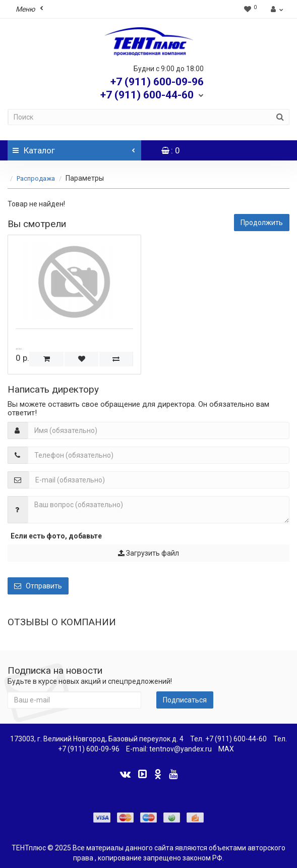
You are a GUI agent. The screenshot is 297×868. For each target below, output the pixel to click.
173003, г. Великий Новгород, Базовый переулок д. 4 (97, 739)
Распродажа (37, 178)
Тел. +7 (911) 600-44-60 (228, 739)
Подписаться (185, 700)
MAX (226, 749)
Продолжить (262, 223)
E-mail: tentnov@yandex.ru (169, 749)
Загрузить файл (148, 553)
